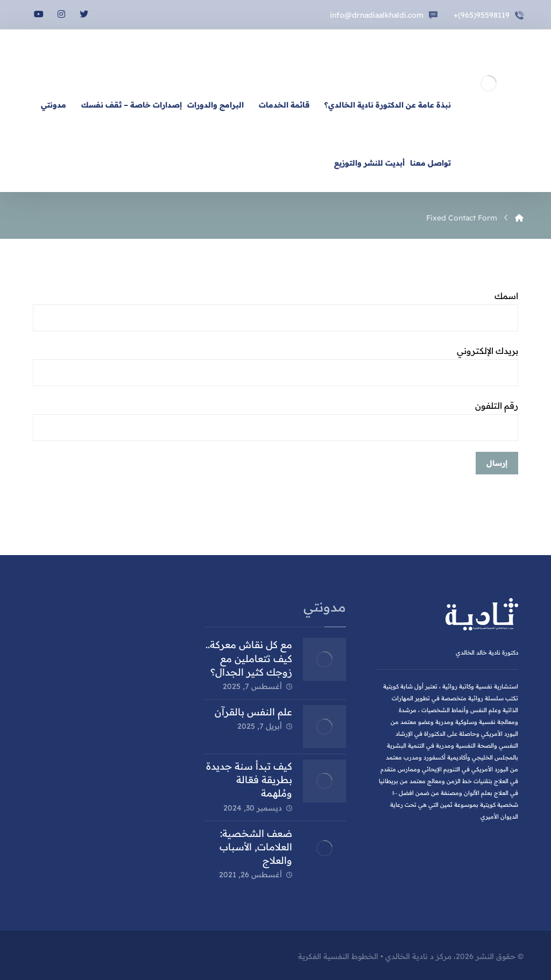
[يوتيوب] (39, 14)
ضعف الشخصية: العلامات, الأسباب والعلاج (256, 847)
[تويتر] (84, 14)
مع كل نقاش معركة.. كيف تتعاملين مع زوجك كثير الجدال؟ (249, 658)
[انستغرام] (61, 14)
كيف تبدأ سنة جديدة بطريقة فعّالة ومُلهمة (249, 780)
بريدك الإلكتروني (275, 366)
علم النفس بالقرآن (253, 712)
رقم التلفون (275, 421)
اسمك (275, 311)
